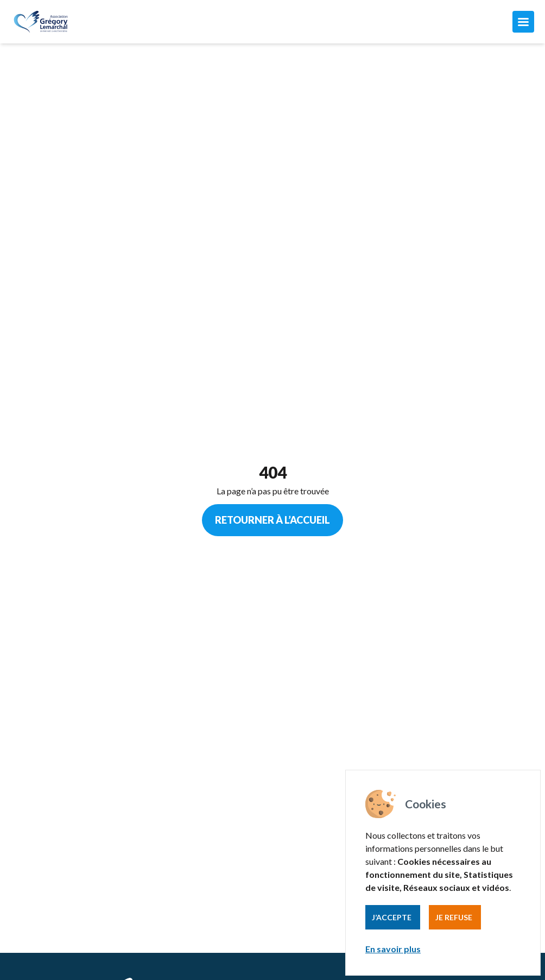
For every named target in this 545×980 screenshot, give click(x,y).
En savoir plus (393, 949)
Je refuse (454, 917)
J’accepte (392, 917)
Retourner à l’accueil (272, 520)
